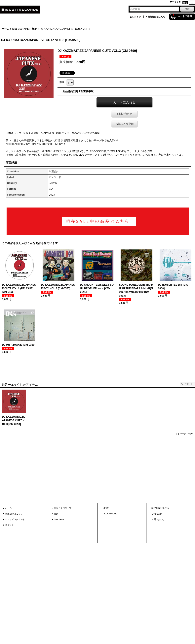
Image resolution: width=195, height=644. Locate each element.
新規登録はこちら (156, 17)
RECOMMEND (110, 514)
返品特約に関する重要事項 (78, 91)
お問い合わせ (124, 114)
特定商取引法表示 (160, 508)
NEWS (106, 508)
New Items (59, 519)
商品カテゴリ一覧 (63, 508)
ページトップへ (187, 434)
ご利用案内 (157, 514)
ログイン (136, 17)
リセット (189, 384)
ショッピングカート (15, 519)
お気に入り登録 (124, 124)
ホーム (8, 508)
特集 (56, 514)
